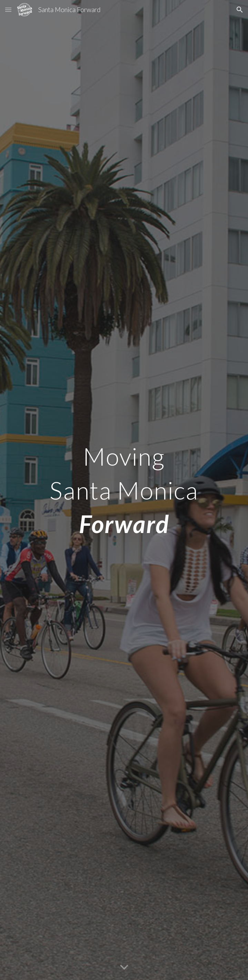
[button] (8, 10)
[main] (124, 490)
